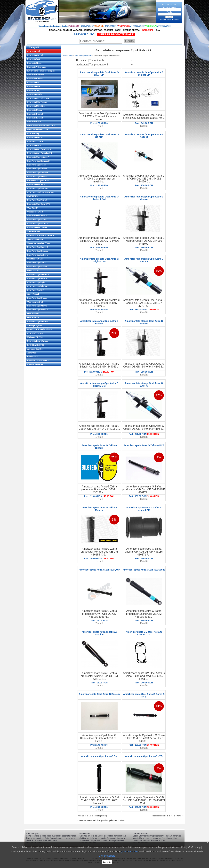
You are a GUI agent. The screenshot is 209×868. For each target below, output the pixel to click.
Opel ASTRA (33, 208)
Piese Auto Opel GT (36, 290)
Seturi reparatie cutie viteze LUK (41, 126)
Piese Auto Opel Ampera (38, 173)
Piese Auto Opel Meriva (37, 306)
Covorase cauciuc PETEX (38, 361)
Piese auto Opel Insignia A (38, 157)
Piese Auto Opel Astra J (37, 200)
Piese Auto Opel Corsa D (38, 224)
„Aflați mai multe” (130, 852)
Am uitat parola (165, 19)
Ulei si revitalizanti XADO (38, 130)
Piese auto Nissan (35, 110)
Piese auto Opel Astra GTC (39, 204)
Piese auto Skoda (34, 63)
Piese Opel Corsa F (35, 333)
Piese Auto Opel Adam (37, 165)
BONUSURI (147, 30)
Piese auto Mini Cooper (37, 102)
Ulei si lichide (33, 271)
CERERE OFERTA (131, 30)
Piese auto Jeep (34, 90)
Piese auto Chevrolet (36, 55)
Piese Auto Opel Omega (37, 298)
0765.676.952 (87, 26)
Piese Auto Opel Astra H (37, 188)
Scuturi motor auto (35, 239)
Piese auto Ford (34, 86)
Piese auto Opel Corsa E (37, 227)
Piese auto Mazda (35, 94)
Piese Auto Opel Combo (37, 267)
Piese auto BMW (34, 145)
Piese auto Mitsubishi (36, 106)
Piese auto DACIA (35, 137)
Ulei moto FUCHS (35, 337)
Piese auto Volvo (34, 122)
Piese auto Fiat (33, 83)
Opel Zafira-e (33, 318)
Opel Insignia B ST (35, 302)
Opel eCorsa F (33, 294)
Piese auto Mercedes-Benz (38, 98)
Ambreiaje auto (34, 231)
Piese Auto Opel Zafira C (38, 263)
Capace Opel (33, 357)
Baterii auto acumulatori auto (40, 329)
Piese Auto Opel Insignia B (38, 161)
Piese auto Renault (35, 118)
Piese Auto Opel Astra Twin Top (41, 192)
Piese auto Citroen (35, 79)
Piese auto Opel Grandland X (40, 153)
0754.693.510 (111, 26)
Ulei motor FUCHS (35, 212)
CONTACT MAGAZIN (72, 30)
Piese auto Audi (34, 51)
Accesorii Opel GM (35, 349)
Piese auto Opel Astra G (37, 184)
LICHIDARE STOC (36, 345)
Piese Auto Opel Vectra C (38, 247)
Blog (157, 30)
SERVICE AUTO (84, 35)
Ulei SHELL (32, 196)
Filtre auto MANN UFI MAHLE (41, 235)
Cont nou (176, 19)
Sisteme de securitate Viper (39, 243)
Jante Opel (32, 353)
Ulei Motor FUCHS (35, 259)
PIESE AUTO (55, 30)
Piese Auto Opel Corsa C (38, 220)
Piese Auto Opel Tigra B (37, 286)
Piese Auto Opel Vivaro (37, 278)
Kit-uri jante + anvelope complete (41, 71)
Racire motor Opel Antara (38, 180)
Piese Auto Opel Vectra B (38, 310)
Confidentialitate (107, 856)
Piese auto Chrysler (35, 75)
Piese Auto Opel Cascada (38, 251)
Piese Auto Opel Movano (38, 321)
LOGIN (118, 30)
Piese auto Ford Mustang (38, 341)
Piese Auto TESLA (35, 141)
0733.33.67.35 (138, 26)
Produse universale (35, 365)
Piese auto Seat (34, 59)
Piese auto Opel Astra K (37, 216)
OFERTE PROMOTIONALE (116, 35)
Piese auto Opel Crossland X (39, 149)
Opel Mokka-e (33, 314)
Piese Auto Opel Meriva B (38, 274)
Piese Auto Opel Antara (37, 169)
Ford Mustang (33, 133)
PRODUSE (109, 30)
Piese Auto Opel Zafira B (38, 255)
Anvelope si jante (34, 325)
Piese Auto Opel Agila (36, 282)
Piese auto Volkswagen (37, 67)
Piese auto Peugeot (35, 114)
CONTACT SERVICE (93, 30)
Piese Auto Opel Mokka (37, 177)
